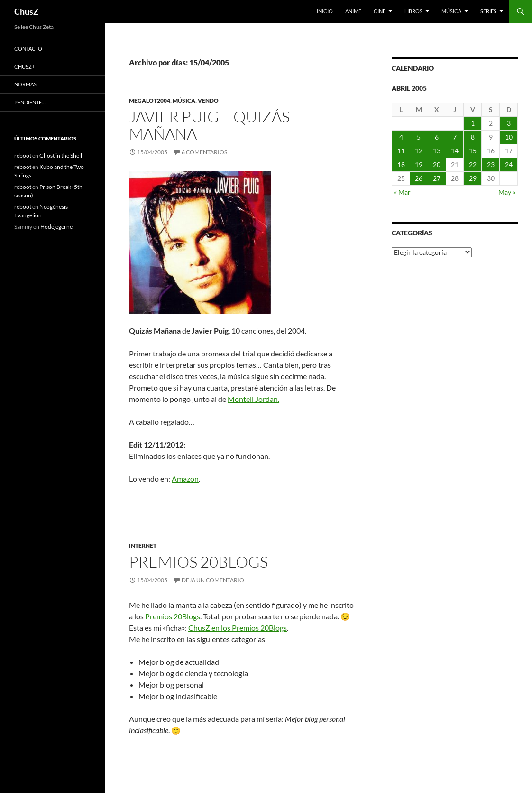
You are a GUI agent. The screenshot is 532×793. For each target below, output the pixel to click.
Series (488, 11)
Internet (143, 546)
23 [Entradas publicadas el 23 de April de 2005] (491, 164)
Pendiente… (30, 102)
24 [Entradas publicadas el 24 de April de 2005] (509, 164)
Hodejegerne (56, 227)
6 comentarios (204, 152)
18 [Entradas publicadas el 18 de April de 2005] (401, 164)
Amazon (185, 479)
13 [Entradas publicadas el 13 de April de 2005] (437, 151)
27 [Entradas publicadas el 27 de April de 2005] (437, 178)
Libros (413, 11)
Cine (380, 11)
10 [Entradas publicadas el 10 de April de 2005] (509, 137)
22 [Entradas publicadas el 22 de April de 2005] (473, 164)
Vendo (208, 100)
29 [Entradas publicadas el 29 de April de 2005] (473, 178)
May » (507, 192)
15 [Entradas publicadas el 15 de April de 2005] (473, 151)
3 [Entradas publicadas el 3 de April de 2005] (509, 123)
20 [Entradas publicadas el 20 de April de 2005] (437, 164)
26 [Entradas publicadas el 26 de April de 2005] (419, 178)
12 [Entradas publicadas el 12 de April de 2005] (419, 151)
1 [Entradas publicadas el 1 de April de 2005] (473, 123)
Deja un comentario (213, 580)
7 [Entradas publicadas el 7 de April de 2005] (455, 137)
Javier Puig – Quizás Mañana (209, 125)
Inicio (325, 11)
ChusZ (26, 11)
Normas (25, 84)
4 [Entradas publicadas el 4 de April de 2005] (401, 137)
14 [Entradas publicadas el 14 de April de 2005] (455, 151)
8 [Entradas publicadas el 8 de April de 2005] (473, 137)
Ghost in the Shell (61, 155)
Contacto (28, 49)
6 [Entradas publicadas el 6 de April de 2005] (437, 137)
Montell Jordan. (253, 399)
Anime (353, 11)
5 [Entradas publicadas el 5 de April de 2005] (419, 137)
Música (451, 11)
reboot (23, 155)
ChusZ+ (24, 67)
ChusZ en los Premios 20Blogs (238, 628)
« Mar (402, 192)
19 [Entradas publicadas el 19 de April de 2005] (419, 164)
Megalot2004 (150, 100)
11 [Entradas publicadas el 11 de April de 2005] (401, 151)
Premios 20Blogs (198, 562)
